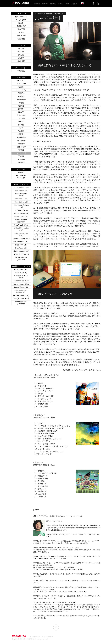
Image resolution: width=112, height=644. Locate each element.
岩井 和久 (21, 52)
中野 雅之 (21, 134)
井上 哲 (21, 48)
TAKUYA (21, 122)
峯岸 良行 (21, 61)
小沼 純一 (21, 23)
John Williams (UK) (21, 287)
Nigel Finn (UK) (21, 245)
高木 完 (21, 112)
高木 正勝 (21, 29)
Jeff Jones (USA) (21, 210)
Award (60, 4)
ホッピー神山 (21, 153)
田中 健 (21, 125)
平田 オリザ (21, 36)
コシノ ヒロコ (21, 20)
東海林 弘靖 (21, 26)
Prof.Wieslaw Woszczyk (21, 176)
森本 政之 (21, 172)
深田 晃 (21, 58)
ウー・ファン (21, 81)
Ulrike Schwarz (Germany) (21, 258)
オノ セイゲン (21, 90)
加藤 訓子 (21, 96)
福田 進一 (21, 144)
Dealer (67, 4)
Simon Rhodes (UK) (21, 254)
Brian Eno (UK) (21, 272)
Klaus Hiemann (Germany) (21, 221)
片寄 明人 (21, 93)
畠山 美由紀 (21, 140)
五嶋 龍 (21, 103)
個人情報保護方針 (35, 636)
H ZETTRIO (21, 84)
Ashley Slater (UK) (21, 269)
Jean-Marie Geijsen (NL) (21, 206)
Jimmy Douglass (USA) (21, 195)
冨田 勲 (21, 131)
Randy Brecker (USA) (21, 299)
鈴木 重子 (21, 109)
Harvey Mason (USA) (21, 284)
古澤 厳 (21, 150)
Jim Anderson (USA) (21, 213)
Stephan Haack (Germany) (21, 303)
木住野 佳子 (21, 100)
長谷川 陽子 (21, 137)
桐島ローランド (21, 17)
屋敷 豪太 (21, 163)
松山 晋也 (21, 39)
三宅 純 (21, 156)
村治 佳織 (21, 159)
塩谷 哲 (21, 106)
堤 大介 (21, 32)
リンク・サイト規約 (47, 636)
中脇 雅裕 (21, 71)
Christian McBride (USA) (21, 277)
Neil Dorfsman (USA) (21, 242)
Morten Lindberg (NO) (21, 239)
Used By (53, 4)
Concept (45, 4)
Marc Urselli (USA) (21, 225)
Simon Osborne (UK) (21, 251)
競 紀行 (21, 55)
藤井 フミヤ (21, 147)
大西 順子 (21, 87)
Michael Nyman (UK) (21, 295)
